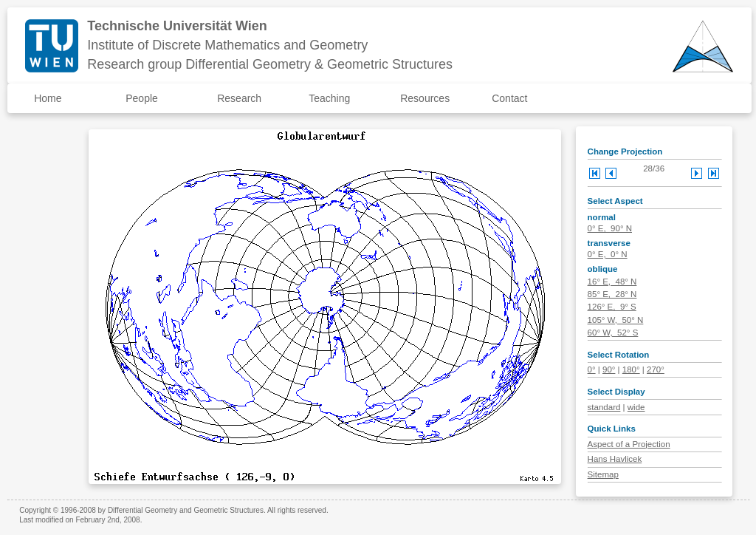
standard (604, 407)
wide (636, 407)
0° (592, 369)
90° (609, 369)
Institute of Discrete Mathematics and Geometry (227, 45)
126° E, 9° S (612, 307)
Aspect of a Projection (629, 444)
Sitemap (603, 474)
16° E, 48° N (612, 282)
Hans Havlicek (615, 459)
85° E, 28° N (612, 294)
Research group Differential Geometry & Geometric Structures (270, 64)
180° (631, 369)
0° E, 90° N (610, 228)
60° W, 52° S (613, 333)
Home (48, 98)
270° (656, 369)
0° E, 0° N (608, 254)
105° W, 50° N (616, 320)
